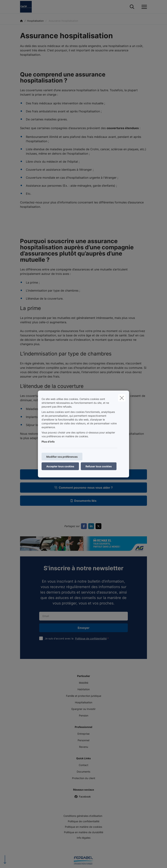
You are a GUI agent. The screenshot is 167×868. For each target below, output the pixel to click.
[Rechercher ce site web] (132, 7)
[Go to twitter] (99, 526)
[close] (122, 398)
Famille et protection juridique (84, 696)
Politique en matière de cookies (83, 827)
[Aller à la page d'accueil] (28, 7)
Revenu (84, 747)
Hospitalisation (84, 702)
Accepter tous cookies (60, 466)
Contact (83, 765)
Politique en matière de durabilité (84, 832)
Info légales (84, 838)
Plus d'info (48, 442)
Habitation (84, 689)
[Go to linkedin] (92, 526)
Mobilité (84, 683)
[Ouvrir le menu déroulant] (143, 7)
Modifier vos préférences (62, 457)
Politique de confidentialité (91, 638)
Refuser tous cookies (99, 466)
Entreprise (83, 734)
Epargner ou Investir (83, 709)
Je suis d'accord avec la (77, 638)
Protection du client (84, 778)
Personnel (83, 740)
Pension (84, 715)
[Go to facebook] (85, 526)
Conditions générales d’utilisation (83, 816)
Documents (83, 772)
